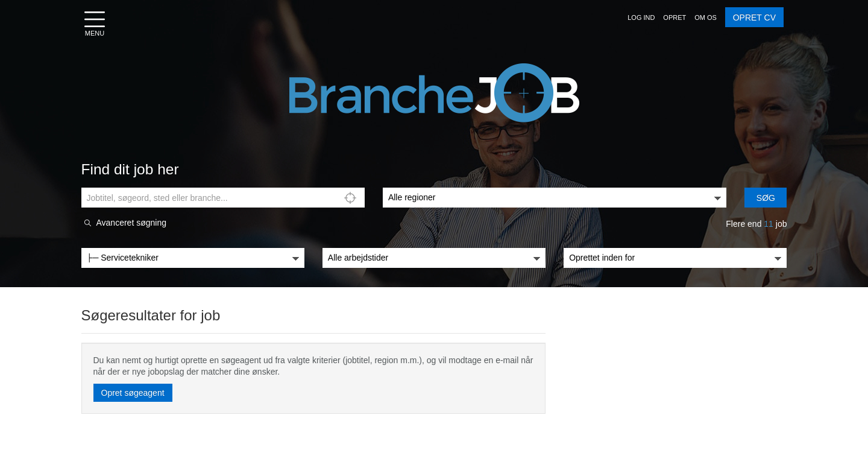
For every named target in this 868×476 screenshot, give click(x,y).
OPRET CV (754, 17)
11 (769, 224)
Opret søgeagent (133, 393)
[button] (641, 17)
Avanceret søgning (131, 223)
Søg (766, 198)
